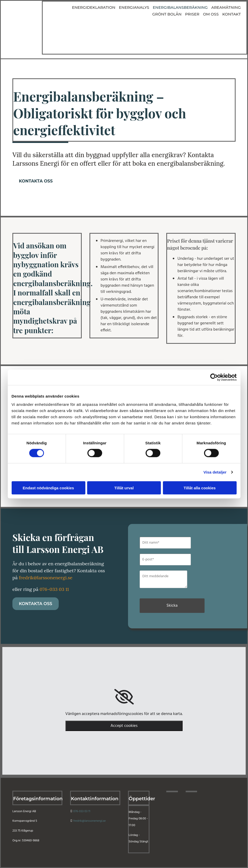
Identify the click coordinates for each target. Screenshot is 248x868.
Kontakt (232, 14)
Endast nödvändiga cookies (48, 488)
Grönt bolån (227, 7)
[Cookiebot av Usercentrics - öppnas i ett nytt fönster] (214, 377)
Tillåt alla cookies (200, 488)
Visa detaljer (215, 472)
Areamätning (195, 7)
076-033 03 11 (54, 589)
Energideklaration (68, 7)
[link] (124, 697)
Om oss (212, 14)
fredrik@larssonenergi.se (46, 578)
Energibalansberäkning (151, 7)
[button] (36, 181)
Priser (194, 14)
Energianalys (107, 7)
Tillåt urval (124, 488)
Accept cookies (124, 726)
